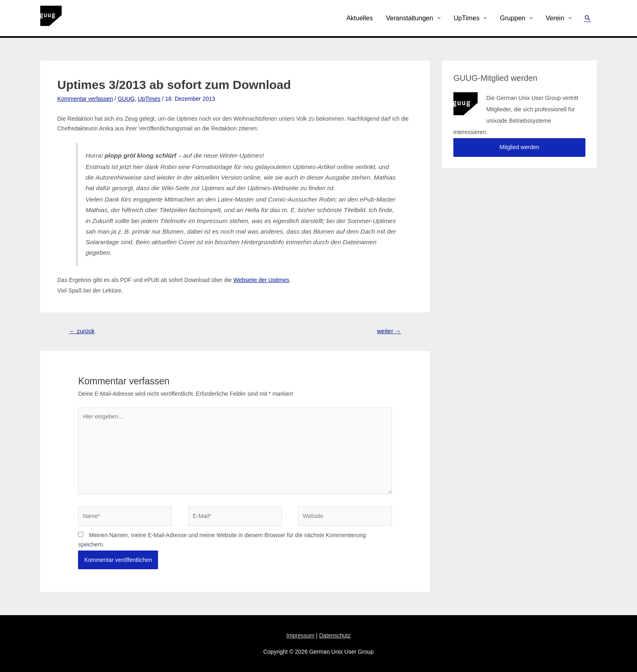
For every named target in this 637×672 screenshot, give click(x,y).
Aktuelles (359, 18)
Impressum (300, 635)
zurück (82, 331)
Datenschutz (335, 635)
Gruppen (512, 18)
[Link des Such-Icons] (587, 18)
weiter (389, 331)
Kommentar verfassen (85, 99)
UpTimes (466, 18)
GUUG (126, 99)
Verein (555, 18)
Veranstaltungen (409, 18)
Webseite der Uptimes (261, 280)
